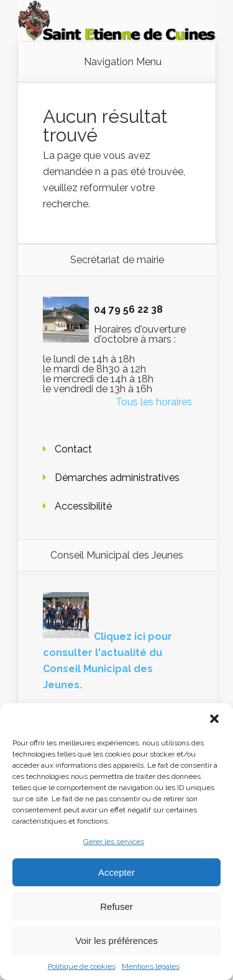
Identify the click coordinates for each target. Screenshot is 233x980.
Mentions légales (151, 966)
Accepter (116, 872)
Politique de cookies (82, 966)
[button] (214, 719)
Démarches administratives (117, 478)
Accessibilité (83, 506)
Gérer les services (114, 842)
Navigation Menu (123, 62)
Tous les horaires (154, 402)
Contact (73, 449)
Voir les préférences (116, 941)
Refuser (116, 906)
